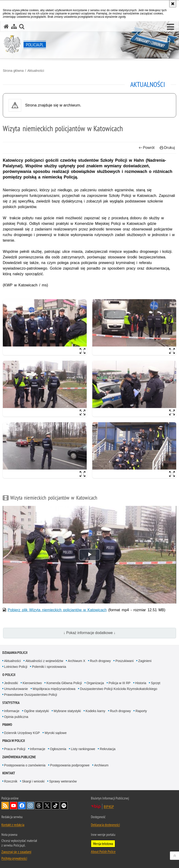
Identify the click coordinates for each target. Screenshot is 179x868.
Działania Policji (15, 653)
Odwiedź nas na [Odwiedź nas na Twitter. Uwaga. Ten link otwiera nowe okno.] (47, 806)
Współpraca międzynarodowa (54, 689)
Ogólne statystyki (36, 711)
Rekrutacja (108, 749)
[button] (170, 27)
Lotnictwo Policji (16, 667)
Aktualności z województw (44, 661)
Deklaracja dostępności (105, 825)
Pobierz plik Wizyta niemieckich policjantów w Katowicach (57, 610)
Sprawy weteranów (63, 781)
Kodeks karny (95, 711)
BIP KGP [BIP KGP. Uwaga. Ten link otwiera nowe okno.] (109, 806)
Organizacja (95, 683)
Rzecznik (11, 781)
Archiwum (101, 765)
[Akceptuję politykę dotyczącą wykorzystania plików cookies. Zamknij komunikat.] (173, 4)
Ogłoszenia (58, 749)
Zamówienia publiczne (19, 757)
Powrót (147, 148)
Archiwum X (77, 661)
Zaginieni (145, 661)
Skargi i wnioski (33, 781)
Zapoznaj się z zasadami (16, 852)
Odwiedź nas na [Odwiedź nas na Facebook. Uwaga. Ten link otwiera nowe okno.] (22, 806)
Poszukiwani (124, 661)
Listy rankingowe (83, 749)
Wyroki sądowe (56, 733)
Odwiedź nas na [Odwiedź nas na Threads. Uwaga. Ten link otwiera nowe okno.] (39, 806)
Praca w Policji (14, 741)
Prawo (7, 725)
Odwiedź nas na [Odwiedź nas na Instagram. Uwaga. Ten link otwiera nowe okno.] (30, 806)
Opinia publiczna (16, 717)
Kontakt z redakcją (13, 825)
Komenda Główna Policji (64, 683)
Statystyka (11, 703)
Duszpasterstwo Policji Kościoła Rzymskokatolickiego (119, 689)
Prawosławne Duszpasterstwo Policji (31, 695)
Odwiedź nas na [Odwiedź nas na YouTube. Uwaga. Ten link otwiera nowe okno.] (14, 806)
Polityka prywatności (14, 858)
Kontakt (9, 773)
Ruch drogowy (100, 661)
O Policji (9, 675)
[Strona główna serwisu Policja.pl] (6, 26)
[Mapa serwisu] (14, 26)
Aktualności (36, 71)
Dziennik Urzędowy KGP (22, 733)
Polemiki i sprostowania (49, 667)
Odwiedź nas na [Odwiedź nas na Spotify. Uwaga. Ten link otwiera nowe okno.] (64, 806)
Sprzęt (155, 683)
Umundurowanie (16, 689)
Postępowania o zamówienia (25, 765)
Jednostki (11, 683)
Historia (141, 683)
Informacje (12, 711)
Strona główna (13, 71)
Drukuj (167, 148)
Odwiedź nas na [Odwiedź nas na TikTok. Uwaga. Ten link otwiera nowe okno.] (55, 806)
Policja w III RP (120, 683)
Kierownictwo (32, 683)
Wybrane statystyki (67, 711)
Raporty (141, 711)
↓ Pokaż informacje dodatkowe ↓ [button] (89, 633)
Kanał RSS (5, 806)
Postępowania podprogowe (70, 765)
